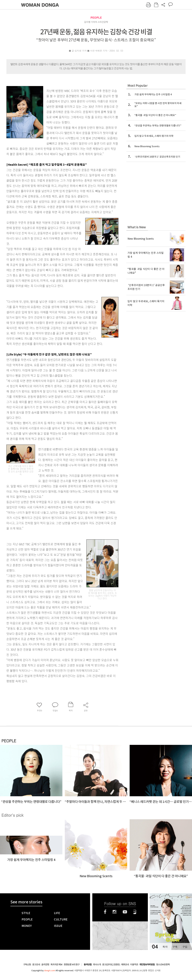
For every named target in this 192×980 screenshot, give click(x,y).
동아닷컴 (88, 965)
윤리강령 (45, 965)
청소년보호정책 (163, 965)
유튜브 (125, 912)
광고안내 (36, 965)
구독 (175, 947)
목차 (165, 947)
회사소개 (97, 965)
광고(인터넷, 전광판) (111, 965)
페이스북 (105, 912)
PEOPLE (96, 18)
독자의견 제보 (56, 965)
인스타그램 (114, 912)
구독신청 (27, 965)
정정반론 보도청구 (72, 965)
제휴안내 (125, 965)
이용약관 (134, 965)
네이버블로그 (135, 912)
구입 (185, 947)
